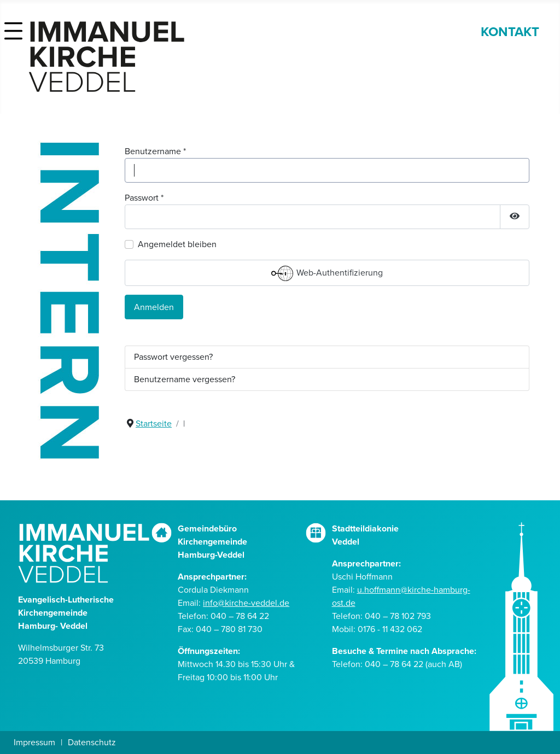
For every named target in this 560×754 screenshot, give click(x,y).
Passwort (144, 198)
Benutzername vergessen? (185, 379)
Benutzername (155, 151)
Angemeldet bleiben (177, 244)
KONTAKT (510, 32)
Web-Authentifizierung (327, 273)
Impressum (34, 742)
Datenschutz (92, 742)
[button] (13, 28)
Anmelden (154, 307)
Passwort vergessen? (173, 357)
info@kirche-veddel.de (246, 603)
